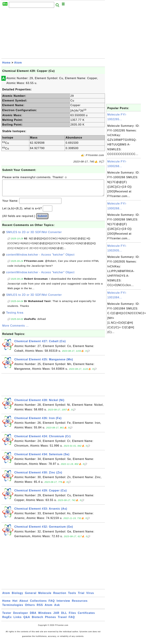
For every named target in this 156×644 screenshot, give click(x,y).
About (24, 604)
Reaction (60, 596)
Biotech (38, 621)
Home (6, 63)
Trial (81, 596)
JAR (56, 616)
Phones (51, 621)
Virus (90, 596)
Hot (15, 604)
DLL (64, 616)
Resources (80, 604)
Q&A (27, 621)
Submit (42, 219)
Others (30, 608)
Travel (62, 621)
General (31, 596)
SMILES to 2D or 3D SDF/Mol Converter (34, 236)
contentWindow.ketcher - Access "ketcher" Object (40, 258)
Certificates (86, 616)
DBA (33, 616)
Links (18, 621)
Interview (63, 604)
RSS (40, 608)
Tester (7, 616)
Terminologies (13, 608)
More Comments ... (15, 329)
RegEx (7, 621)
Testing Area (15, 316)
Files (72, 616)
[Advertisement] (53, 34)
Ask (57, 608)
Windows (45, 616)
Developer (21, 616)
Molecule (45, 596)
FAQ (52, 604)
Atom (18, 63)
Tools (72, 596)
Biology (17, 596)
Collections (38, 604)
